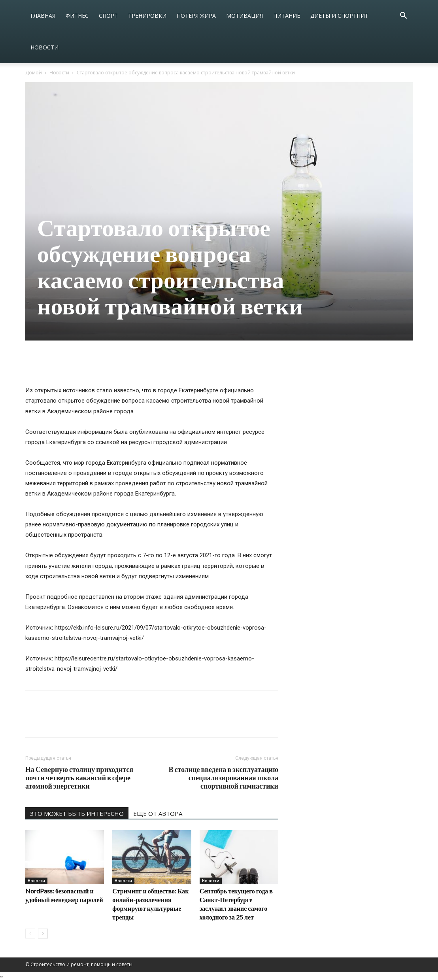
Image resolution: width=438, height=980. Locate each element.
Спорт (108, 16)
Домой (34, 73)
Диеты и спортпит (339, 16)
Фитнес (77, 16)
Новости (44, 47)
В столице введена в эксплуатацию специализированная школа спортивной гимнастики (223, 778)
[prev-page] (30, 934)
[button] (403, 16)
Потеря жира (196, 16)
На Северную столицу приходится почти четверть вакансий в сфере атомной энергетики (79, 778)
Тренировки (147, 16)
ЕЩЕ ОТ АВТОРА (158, 814)
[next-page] (43, 934)
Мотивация (244, 16)
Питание (287, 16)
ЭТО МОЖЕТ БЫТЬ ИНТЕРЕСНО (77, 814)
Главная (43, 16)
